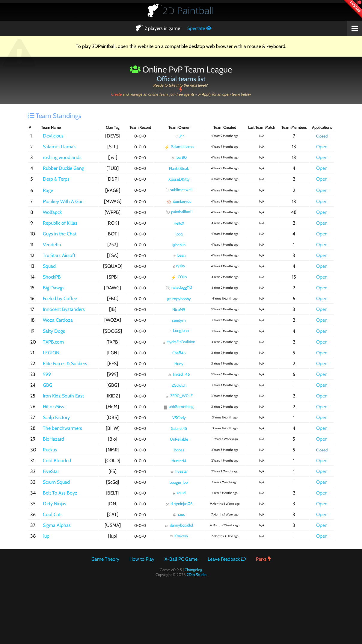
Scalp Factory (56, 417)
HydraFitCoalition (179, 342)
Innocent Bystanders (64, 309)
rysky (179, 266)
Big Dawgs (54, 288)
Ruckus (50, 450)
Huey (179, 364)
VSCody (179, 418)
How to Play (142, 559)
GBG (48, 385)
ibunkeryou (179, 202)
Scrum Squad (56, 482)
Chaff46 (179, 353)
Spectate (199, 28)
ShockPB (52, 277)
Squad (49, 266)
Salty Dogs (54, 331)
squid (179, 493)
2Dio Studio (197, 575)
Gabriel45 (179, 428)
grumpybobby (179, 299)
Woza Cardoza (58, 320)
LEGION (51, 353)
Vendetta (52, 245)
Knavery (179, 536)
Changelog (193, 570)
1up (46, 536)
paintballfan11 (179, 212)
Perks (263, 559)
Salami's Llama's (60, 147)
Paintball (188, 10)
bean (179, 256)
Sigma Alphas (57, 525)
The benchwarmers (62, 428)
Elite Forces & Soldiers (65, 363)
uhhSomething (179, 407)
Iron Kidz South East (63, 396)
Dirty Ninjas (55, 504)
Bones (179, 450)
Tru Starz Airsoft (59, 255)
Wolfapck (52, 212)
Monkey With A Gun (63, 201)
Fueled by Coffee (60, 298)
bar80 (179, 158)
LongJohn (179, 331)
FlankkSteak (179, 168)
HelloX (179, 223)
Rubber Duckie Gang (64, 168)
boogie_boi (179, 482)
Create (181, 92)
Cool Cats (53, 514)
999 (47, 374)
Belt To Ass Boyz (60, 493)
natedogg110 (179, 287)
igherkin (179, 245)
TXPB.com (53, 342)
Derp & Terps (56, 179)
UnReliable (179, 439)
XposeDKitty (179, 179)
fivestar (179, 471)
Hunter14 (179, 461)
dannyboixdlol (179, 525)
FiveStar (51, 471)
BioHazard (53, 439)
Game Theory (105, 559)
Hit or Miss (53, 407)
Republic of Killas (60, 223)
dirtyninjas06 (179, 504)
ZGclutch (179, 385)
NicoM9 (179, 309)
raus (179, 515)
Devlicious (53, 136)
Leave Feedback (227, 559)
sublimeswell (179, 190)
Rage (48, 190)
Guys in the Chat (60, 234)
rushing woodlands (62, 157)
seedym (179, 320)
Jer (179, 136)
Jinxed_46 (179, 374)
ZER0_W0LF (179, 396)
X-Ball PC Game (181, 559)
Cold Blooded (57, 461)
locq (179, 234)
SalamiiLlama (179, 147)
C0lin (179, 277)
